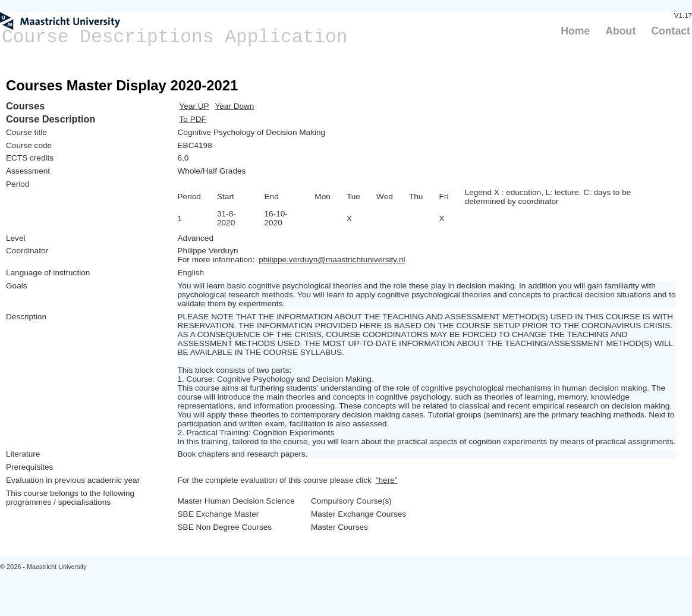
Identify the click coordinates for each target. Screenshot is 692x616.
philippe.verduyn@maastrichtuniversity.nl (332, 260)
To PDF (193, 119)
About (620, 31)
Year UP (194, 106)
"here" (387, 480)
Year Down (234, 106)
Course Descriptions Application (175, 37)
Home (575, 31)
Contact (671, 31)
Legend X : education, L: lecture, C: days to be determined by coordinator (548, 197)
